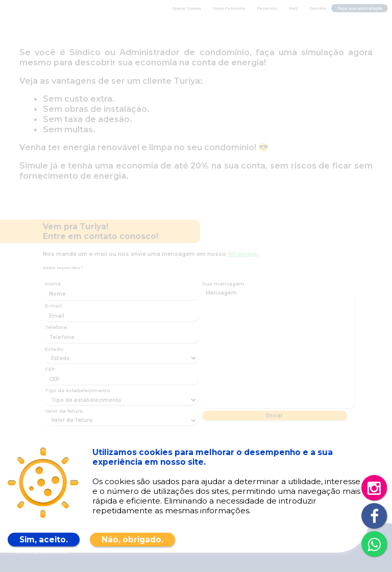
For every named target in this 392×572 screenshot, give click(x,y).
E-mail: (54, 306)
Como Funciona (229, 8)
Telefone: (56, 327)
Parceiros (267, 8)
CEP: (50, 369)
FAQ (293, 8)
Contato (317, 8)
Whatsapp (243, 254)
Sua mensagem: (224, 284)
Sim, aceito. (44, 540)
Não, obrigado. (132, 540)
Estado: (54, 349)
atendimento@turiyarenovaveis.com (42, 553)
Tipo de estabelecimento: (78, 390)
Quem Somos (187, 8)
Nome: (53, 284)
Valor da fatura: (64, 411)
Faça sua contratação (360, 8)
